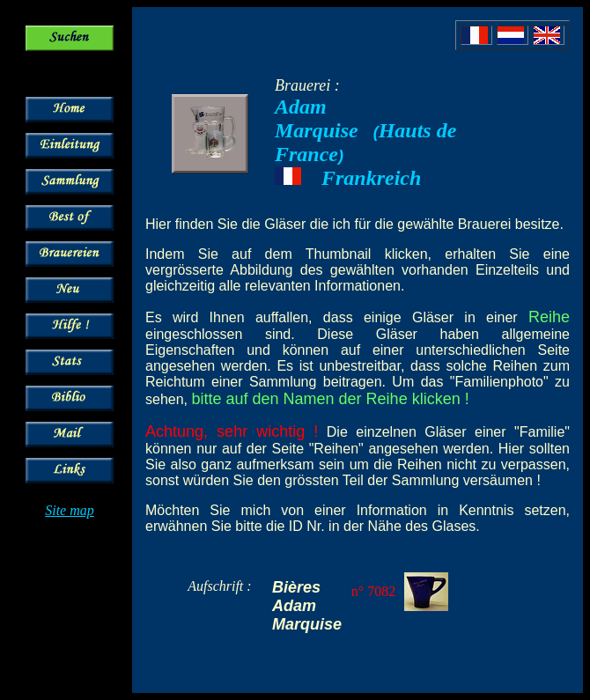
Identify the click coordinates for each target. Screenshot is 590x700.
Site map (70, 510)
